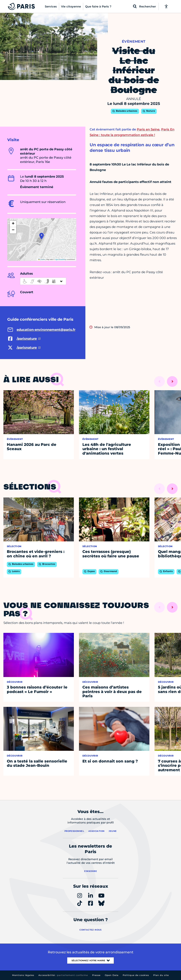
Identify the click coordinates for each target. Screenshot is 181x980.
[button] (42, 236)
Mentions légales (23, 975)
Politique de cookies (136, 975)
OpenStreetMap (61, 259)
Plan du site (161, 975)
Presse (96, 975)
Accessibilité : (63, 975)
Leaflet (42, 259)
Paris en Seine (148, 129)
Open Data (112, 975)
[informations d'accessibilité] (43, 281)
